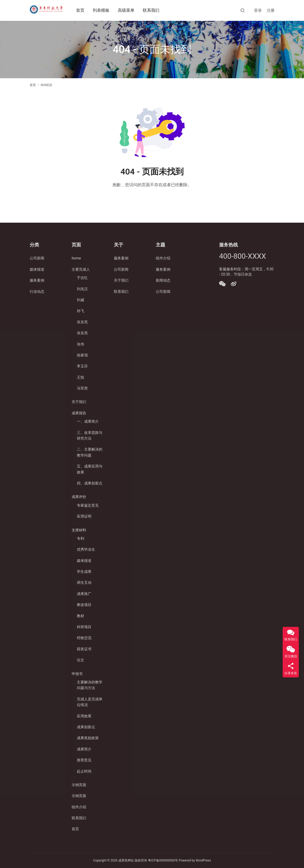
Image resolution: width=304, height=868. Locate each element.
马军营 (82, 388)
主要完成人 (81, 269)
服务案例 (37, 280)
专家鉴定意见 (88, 505)
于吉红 (82, 278)
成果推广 (84, 594)
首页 (81, 10)
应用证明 (84, 516)
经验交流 (84, 638)
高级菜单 (127, 10)
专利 (80, 538)
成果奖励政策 (88, 738)
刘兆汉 (82, 289)
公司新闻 (37, 258)
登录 (258, 10)
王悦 (80, 377)
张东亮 (82, 322)
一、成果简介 (88, 421)
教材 (80, 616)
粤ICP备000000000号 (163, 860)
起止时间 (84, 771)
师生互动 (84, 582)
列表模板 (102, 10)
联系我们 (152, 10)
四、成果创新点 (90, 483)
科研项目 (84, 627)
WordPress (203, 860)
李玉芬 (82, 366)
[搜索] (243, 10)
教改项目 (84, 605)
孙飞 (80, 311)
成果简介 (84, 749)
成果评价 (79, 497)
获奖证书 (84, 649)
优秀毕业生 (86, 549)
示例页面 (79, 785)
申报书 (77, 674)
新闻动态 (163, 280)
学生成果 (84, 572)
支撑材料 (79, 530)
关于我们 (79, 402)
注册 (271, 10)
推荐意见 (84, 760)
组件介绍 (79, 807)
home (76, 258)
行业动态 (37, 292)
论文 (80, 660)
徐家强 (82, 355)
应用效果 (84, 716)
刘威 (80, 300)
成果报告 (79, 413)
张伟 (80, 344)
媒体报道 (37, 269)
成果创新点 (86, 727)
